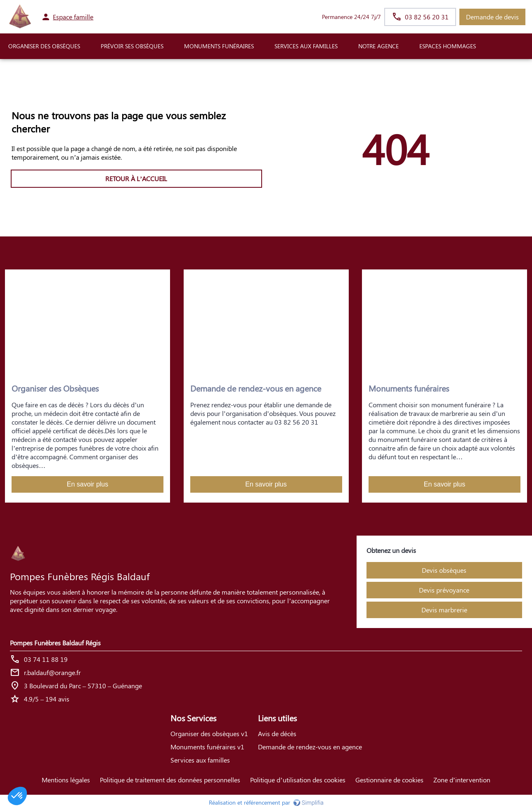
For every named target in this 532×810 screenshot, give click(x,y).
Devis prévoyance (444, 590)
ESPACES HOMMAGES (448, 46)
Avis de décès (277, 733)
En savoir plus (88, 484)
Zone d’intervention (462, 780)
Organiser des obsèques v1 (209, 733)
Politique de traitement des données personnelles (170, 780)
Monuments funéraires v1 (207, 747)
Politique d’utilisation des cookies (298, 780)
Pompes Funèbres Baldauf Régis (55, 643)
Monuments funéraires (219, 46)
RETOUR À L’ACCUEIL (136, 178)
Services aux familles (200, 760)
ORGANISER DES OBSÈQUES (44, 46)
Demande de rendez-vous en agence (310, 747)
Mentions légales (66, 780)
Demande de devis (492, 17)
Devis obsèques (444, 570)
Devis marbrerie (444, 610)
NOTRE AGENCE (378, 46)
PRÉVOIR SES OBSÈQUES (132, 46)
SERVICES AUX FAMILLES (306, 46)
